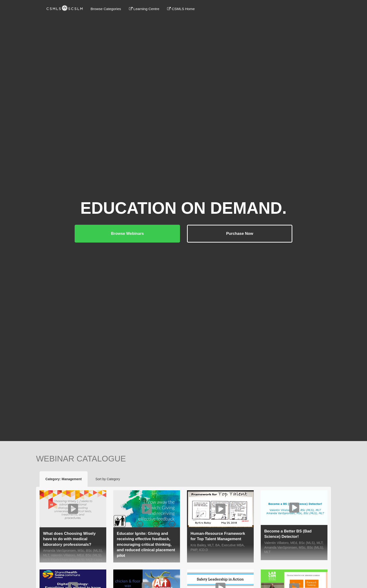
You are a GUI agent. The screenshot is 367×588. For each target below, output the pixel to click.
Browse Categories (106, 9)
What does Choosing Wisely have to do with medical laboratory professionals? (69, 539)
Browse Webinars (127, 234)
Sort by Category (108, 479)
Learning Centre (144, 9)
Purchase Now (240, 234)
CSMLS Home (181, 9)
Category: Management (64, 479)
